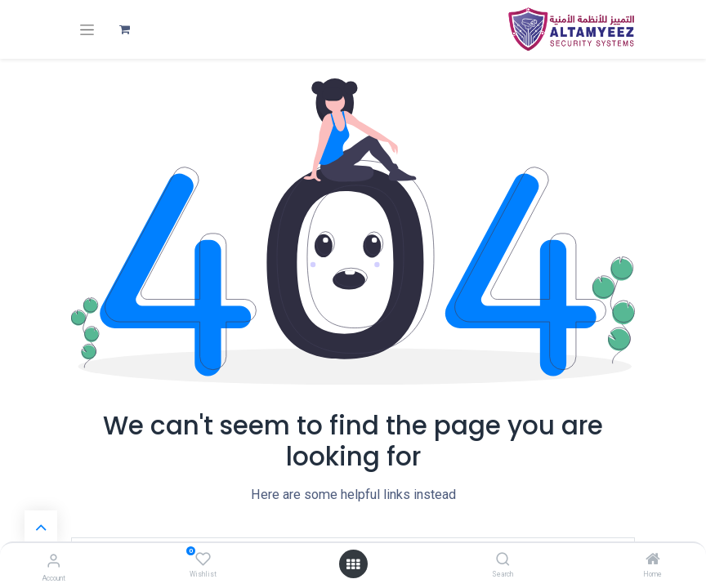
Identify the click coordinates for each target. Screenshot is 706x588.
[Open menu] (353, 564)
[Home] (653, 560)
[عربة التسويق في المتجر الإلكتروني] (124, 29)
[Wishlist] (203, 559)
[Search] (503, 560)
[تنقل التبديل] (87, 30)
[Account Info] (54, 561)
